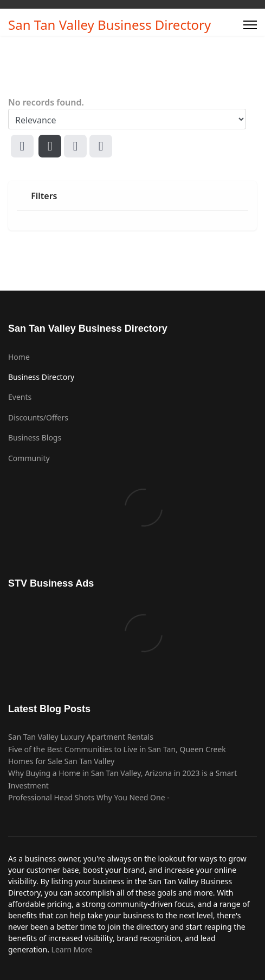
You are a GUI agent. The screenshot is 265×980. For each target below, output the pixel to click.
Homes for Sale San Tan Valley (61, 761)
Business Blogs (35, 438)
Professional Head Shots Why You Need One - (89, 797)
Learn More (72, 949)
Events (20, 397)
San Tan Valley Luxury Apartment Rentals (81, 737)
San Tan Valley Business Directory (109, 25)
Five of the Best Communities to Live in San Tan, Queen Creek (117, 749)
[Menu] (250, 25)
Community (29, 458)
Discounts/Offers (38, 417)
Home (19, 357)
